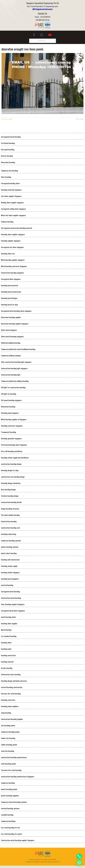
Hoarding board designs (9, 298)
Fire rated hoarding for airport (12, 834)
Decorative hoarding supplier (11, 317)
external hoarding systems (10, 808)
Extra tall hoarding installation (12, 451)
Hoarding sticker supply (9, 566)
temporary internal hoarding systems (14, 802)
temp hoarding (6, 713)
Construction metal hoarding (11, 598)
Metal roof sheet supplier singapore (13, 215)
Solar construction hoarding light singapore (16, 362)
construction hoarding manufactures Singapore (18, 776)
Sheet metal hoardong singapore (12, 336)
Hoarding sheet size (8, 253)
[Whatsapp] (79, 863)
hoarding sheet (6, 642)
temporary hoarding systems (11, 541)
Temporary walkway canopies (11, 355)
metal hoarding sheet (8, 617)
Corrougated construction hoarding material (17, 228)
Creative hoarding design (10, 496)
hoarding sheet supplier (9, 623)
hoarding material (7, 662)
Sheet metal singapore (9, 330)
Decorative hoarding (8, 162)
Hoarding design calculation (11, 483)
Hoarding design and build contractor (14, 681)
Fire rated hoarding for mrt (10, 828)
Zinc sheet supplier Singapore (11, 196)
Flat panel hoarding (8, 149)
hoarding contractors (8, 655)
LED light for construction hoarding (13, 387)
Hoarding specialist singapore (11, 438)
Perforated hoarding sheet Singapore (14, 445)
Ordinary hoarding (7, 222)
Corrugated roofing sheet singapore (13, 209)
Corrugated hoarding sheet (10, 183)
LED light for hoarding (9, 394)
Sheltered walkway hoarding (11, 343)
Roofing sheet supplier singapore (12, 202)
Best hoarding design (8, 489)
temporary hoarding (8, 783)
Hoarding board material (9, 285)
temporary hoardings (8, 821)
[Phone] (79, 856)
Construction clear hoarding (11, 674)
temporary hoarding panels (10, 732)
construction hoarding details (11, 502)
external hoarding (7, 585)
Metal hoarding (6, 630)
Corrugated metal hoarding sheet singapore (16, 311)
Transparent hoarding (9, 432)
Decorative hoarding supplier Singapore (15, 324)
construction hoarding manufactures (14, 757)
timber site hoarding (8, 738)
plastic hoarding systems (10, 547)
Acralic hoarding (7, 668)
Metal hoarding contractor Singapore (14, 266)
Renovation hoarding (8, 407)
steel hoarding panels (8, 764)
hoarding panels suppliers (10, 706)
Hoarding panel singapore (10, 413)
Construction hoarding (9, 521)
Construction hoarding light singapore (14, 368)
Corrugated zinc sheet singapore (12, 247)
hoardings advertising (9, 534)
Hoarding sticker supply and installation (15, 458)
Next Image (80, 119)
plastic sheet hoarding (9, 553)
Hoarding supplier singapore (11, 241)
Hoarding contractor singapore (12, 426)
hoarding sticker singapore (10, 572)
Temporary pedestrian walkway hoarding (15, 381)
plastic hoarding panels (9, 789)
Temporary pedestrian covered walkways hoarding (18, 349)
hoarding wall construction (10, 560)
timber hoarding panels (9, 745)
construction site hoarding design (13, 477)
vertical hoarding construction (12, 687)
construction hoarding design (11, 464)
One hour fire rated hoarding (11, 694)
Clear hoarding (6, 177)
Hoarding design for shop (10, 470)
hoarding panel (6, 649)
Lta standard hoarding (9, 636)
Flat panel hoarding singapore (11, 400)
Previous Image (7, 119)
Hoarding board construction (11, 292)
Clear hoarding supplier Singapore (13, 604)
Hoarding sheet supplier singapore (13, 234)
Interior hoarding (7, 156)
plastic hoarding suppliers (10, 796)
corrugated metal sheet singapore (13, 611)
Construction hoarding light (11, 375)
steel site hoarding (8, 751)
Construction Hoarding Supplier (12, 719)
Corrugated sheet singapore (11, 279)
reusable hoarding (7, 815)
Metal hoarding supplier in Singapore (14, 419)
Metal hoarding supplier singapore (13, 260)
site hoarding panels (8, 725)
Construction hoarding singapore (12, 273)
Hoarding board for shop (9, 305)
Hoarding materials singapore (11, 190)
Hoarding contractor (8, 700)
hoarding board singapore (10, 579)
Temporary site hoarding (9, 171)
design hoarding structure (10, 509)
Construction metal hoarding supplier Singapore (18, 840)
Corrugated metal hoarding (10, 591)
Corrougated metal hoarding (11, 137)
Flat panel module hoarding (10, 515)
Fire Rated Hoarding (8, 143)
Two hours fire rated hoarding (11, 770)
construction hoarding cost (11, 528)
